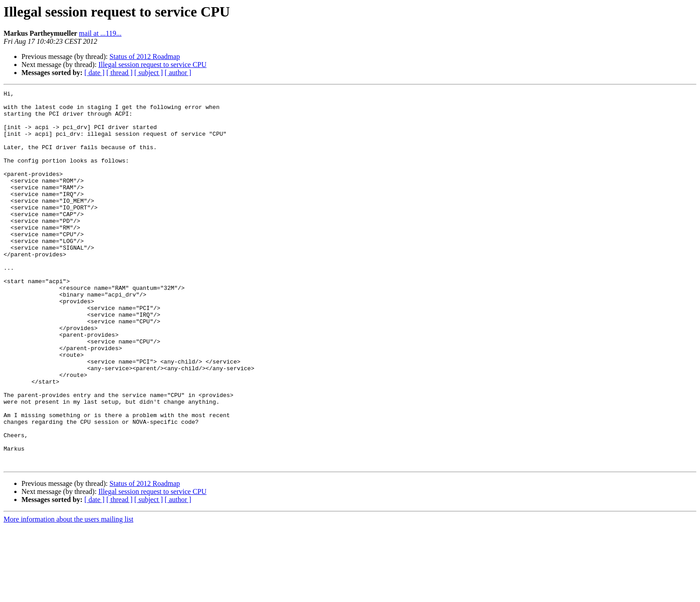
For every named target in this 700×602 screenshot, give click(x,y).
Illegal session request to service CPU (152, 65)
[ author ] (178, 73)
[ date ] (94, 73)
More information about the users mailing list (69, 594)
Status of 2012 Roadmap (145, 56)
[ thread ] (119, 73)
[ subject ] (149, 73)
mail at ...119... (100, 33)
